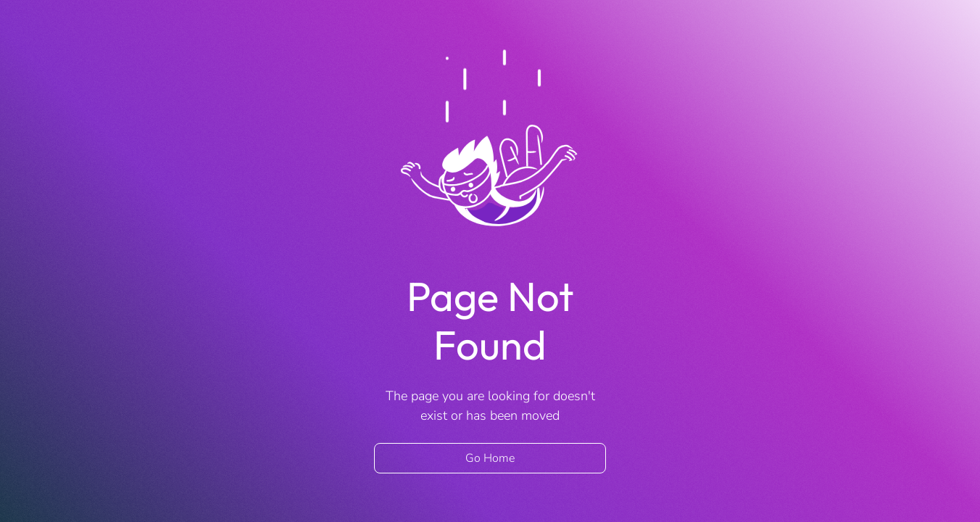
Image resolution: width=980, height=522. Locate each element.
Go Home (490, 458)
